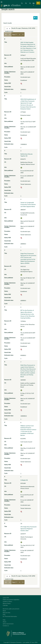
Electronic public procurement (11, 609)
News (4, 611)
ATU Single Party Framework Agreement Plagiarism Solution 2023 (29, 529)
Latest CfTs (6, 598)
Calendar (5, 605)
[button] (38, 3)
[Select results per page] (8, 29)
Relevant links (7, 613)
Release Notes (7, 603)
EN (34, 3)
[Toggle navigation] (2, 2)
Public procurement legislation (11, 600)
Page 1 (14, 34)
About (4, 622)
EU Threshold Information (10, 616)
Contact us (6, 626)
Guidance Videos (7, 601)
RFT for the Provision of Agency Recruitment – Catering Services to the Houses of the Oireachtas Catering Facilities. (28, 314)
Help (4, 620)
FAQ (4, 614)
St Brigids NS (24, 480)
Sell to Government (8, 624)
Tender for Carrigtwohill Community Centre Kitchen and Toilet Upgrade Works (28, 204)
